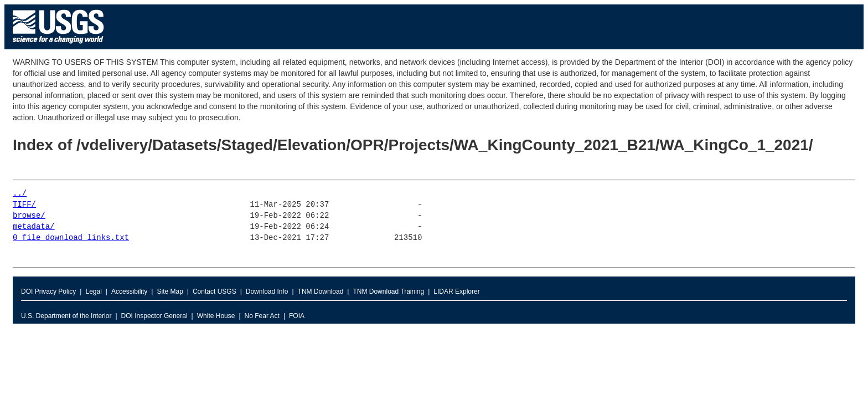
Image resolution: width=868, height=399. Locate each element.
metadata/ (34, 227)
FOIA (297, 316)
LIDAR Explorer (456, 291)
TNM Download (321, 291)
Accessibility (129, 291)
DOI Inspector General (154, 316)
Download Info (267, 291)
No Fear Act (262, 316)
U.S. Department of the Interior (66, 316)
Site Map (170, 291)
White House (216, 316)
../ (20, 194)
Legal (93, 291)
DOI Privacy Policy (48, 291)
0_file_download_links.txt (71, 238)
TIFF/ (24, 205)
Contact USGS (215, 291)
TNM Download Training (388, 291)
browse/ (29, 216)
